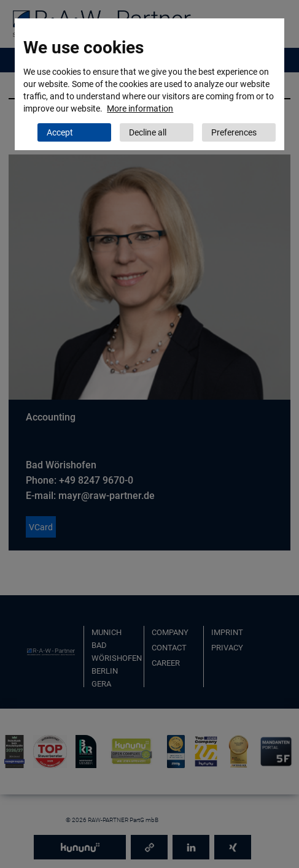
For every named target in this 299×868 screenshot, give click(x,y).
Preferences (234, 132)
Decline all (148, 132)
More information (140, 108)
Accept (60, 132)
